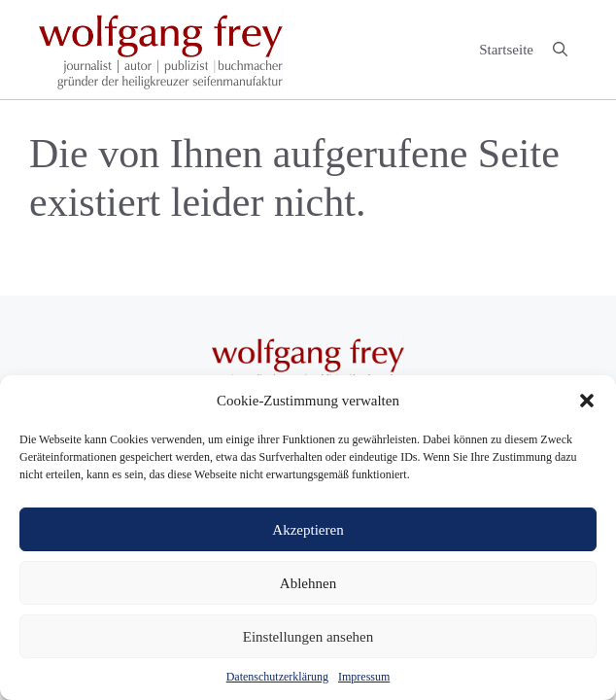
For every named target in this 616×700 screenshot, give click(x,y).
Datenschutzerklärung (277, 677)
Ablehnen (308, 583)
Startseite (506, 50)
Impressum (364, 677)
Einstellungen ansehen (308, 637)
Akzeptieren (308, 530)
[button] (587, 401)
